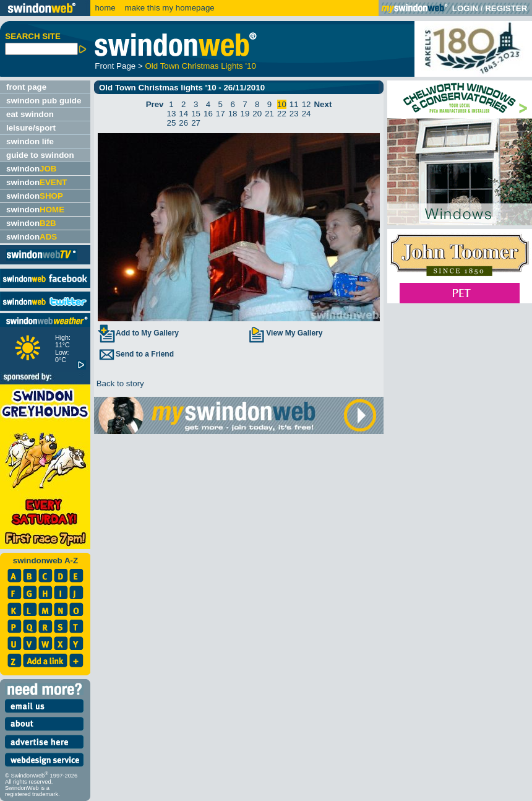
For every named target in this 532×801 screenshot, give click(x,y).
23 (294, 114)
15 (196, 114)
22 (282, 114)
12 (307, 104)
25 (172, 123)
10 (282, 104)
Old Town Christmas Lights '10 (200, 66)
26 (183, 123)
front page (26, 87)
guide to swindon (40, 155)
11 (294, 104)
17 (221, 114)
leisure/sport (31, 128)
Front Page (115, 66)
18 (233, 114)
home (105, 8)
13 (172, 114)
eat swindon (30, 114)
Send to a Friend (135, 354)
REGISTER (506, 8)
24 (307, 114)
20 (257, 114)
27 (196, 123)
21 (269, 114)
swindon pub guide (44, 101)
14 (183, 114)
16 (208, 114)
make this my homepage (169, 8)
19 (245, 114)
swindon (31, 169)
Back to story (119, 383)
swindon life (30, 141)
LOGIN (465, 8)
